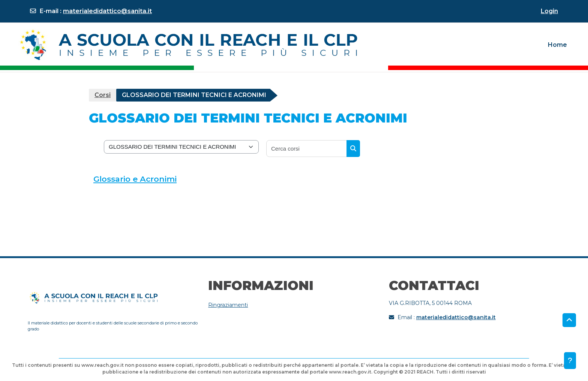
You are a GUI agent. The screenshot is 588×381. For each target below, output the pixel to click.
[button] (569, 320)
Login (549, 11)
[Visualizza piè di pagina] (570, 361)
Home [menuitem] (557, 45)
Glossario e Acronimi (135, 179)
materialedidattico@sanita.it (107, 11)
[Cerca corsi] (307, 149)
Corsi (103, 95)
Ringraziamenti (228, 305)
